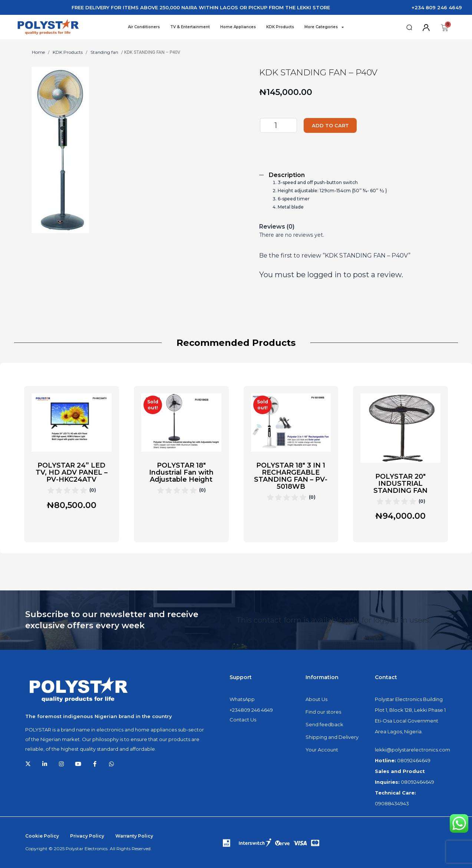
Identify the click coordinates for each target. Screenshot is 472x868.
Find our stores (323, 712)
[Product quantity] (278, 125)
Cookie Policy (42, 836)
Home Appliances (238, 27)
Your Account (322, 750)
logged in (324, 275)
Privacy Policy (87, 836)
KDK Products (280, 27)
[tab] (350, 175)
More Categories (324, 27)
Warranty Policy (134, 836)
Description (287, 175)
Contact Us (243, 720)
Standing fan (104, 52)
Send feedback (324, 724)
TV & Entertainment (190, 27)
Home (38, 52)
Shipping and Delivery (332, 737)
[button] (409, 28)
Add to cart (335, 125)
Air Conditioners (144, 27)
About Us (316, 699)
